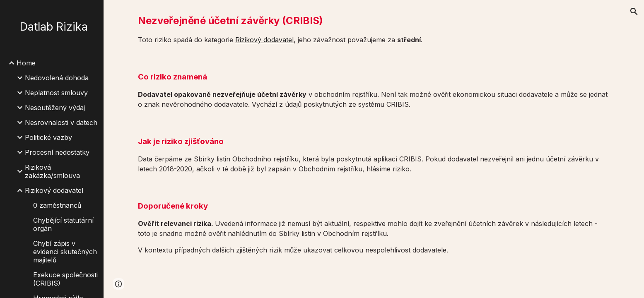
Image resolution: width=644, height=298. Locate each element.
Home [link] (26, 63)
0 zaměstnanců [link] (57, 205)
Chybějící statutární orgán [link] (63, 224)
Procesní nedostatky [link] (57, 152)
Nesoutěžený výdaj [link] (55, 108)
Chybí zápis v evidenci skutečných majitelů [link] (65, 252)
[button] (634, 12)
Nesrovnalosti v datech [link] (61, 123)
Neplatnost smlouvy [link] (56, 93)
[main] (374, 29)
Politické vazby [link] (48, 137)
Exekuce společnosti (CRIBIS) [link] (65, 279)
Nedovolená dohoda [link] (57, 78)
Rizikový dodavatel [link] (54, 190)
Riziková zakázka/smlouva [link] (52, 171)
